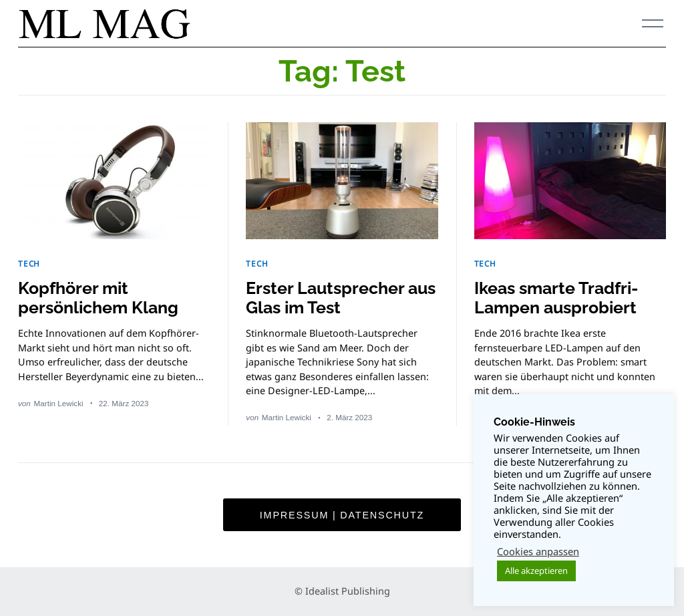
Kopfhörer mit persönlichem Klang (98, 298)
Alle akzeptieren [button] (536, 571)
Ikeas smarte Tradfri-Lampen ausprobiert (556, 298)
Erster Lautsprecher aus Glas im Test (341, 298)
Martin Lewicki (59, 403)
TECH (29, 263)
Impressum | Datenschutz (342, 515)
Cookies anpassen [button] (538, 551)
